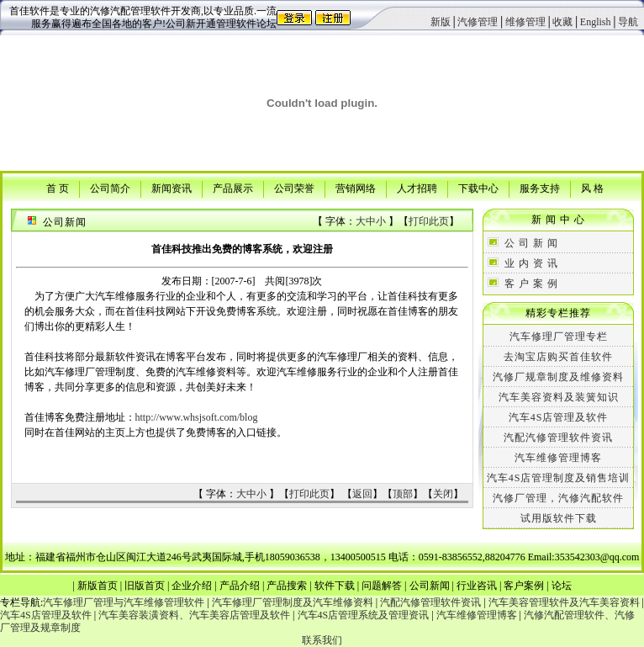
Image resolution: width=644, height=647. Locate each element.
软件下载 (335, 586)
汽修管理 (478, 22)
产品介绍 (240, 586)
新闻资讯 (172, 188)
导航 (628, 22)
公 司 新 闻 (531, 243)
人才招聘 (417, 188)
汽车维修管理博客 (558, 458)
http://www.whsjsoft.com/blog (197, 417)
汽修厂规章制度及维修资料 (558, 377)
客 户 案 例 (531, 284)
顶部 (403, 494)
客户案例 (524, 586)
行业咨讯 (477, 586)
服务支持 (540, 188)
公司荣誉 (294, 188)
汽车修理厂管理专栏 (559, 337)
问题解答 (382, 586)
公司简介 (110, 188)
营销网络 (356, 188)
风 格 (592, 188)
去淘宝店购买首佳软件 (558, 357)
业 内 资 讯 (531, 263)
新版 (441, 22)
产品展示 (233, 188)
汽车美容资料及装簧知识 (559, 397)
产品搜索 (287, 586)
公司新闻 (430, 586)
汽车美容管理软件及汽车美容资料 (564, 602)
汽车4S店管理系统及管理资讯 (364, 615)
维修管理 (525, 22)
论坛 (562, 586)
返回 (362, 494)
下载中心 (478, 188)
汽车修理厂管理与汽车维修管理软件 (124, 602)
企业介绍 (192, 586)
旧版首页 (145, 586)
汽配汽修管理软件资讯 (558, 438)
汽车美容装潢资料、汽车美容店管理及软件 (194, 615)
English (596, 22)
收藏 (562, 22)
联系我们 (322, 640)
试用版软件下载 (559, 518)
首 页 (58, 188)
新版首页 (98, 586)
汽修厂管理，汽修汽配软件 (558, 498)
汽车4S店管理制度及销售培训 (559, 478)
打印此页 (429, 221)
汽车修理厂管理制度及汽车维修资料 (293, 602)
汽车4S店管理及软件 (559, 417)
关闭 (443, 494)
